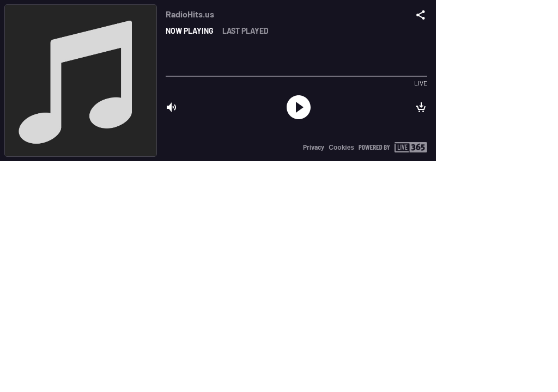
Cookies (341, 148)
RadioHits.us (190, 14)
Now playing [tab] (190, 31)
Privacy (314, 147)
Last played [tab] (245, 31)
